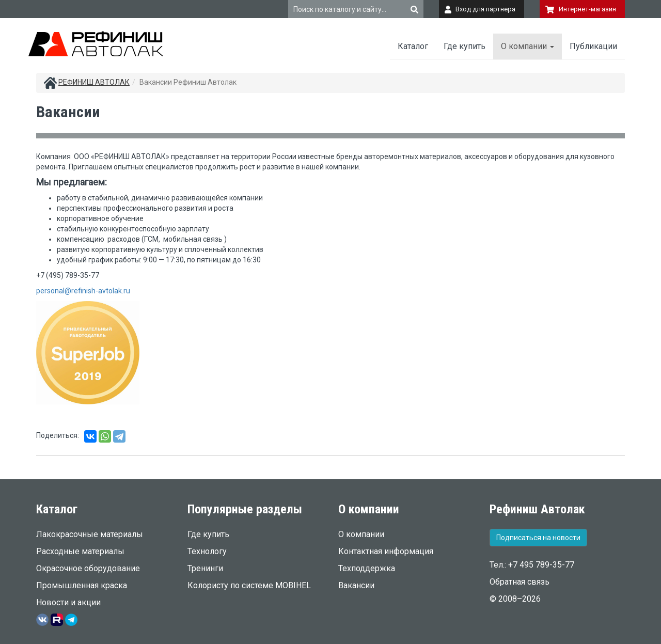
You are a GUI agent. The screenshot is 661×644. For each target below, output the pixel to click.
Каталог (413, 46)
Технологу (207, 551)
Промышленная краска (82, 585)
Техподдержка (367, 568)
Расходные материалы (80, 551)
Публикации (593, 46)
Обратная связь (520, 582)
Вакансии (356, 585)
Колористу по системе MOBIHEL (249, 585)
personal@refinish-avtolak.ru (83, 291)
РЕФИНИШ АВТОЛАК (94, 82)
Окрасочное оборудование (88, 568)
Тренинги (205, 568)
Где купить (465, 46)
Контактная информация (386, 551)
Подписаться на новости (538, 538)
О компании (528, 46)
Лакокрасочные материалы (90, 534)
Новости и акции (68, 602)
